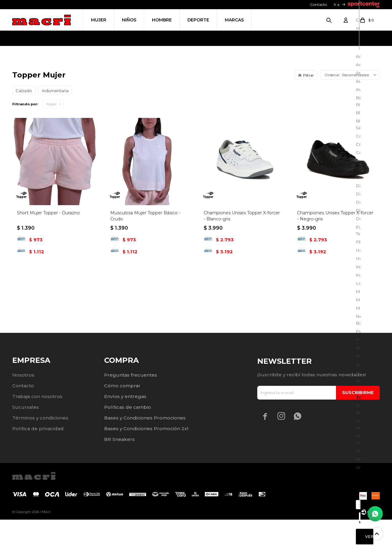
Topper (51, 181)
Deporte (198, 20)
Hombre (162, 20)
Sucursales (26, 436)
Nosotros (23, 404)
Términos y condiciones (40, 447)
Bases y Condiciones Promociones (145, 447)
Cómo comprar (122, 415)
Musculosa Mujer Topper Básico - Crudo (145, 292)
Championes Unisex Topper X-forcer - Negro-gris (335, 292)
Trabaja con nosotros (37, 426)
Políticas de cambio (128, 436)
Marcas (234, 20)
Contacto (318, 4)
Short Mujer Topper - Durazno (48, 289)
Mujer (99, 20)
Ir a (337, 4)
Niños (129, 20)
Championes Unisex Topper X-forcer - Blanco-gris (242, 292)
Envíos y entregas (125, 426)
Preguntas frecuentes (131, 404)
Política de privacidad (38, 458)
